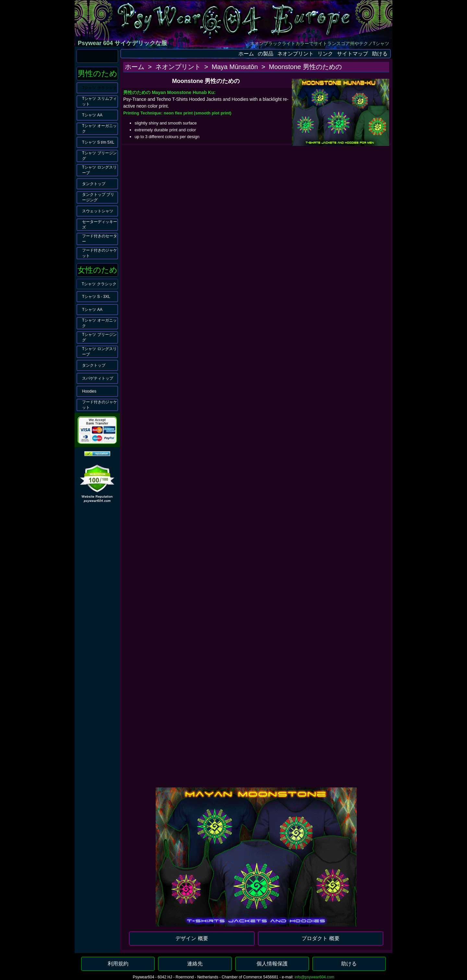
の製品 (266, 54)
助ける (380, 54)
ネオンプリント (295, 54)
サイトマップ (353, 54)
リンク (325, 54)
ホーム (246, 54)
